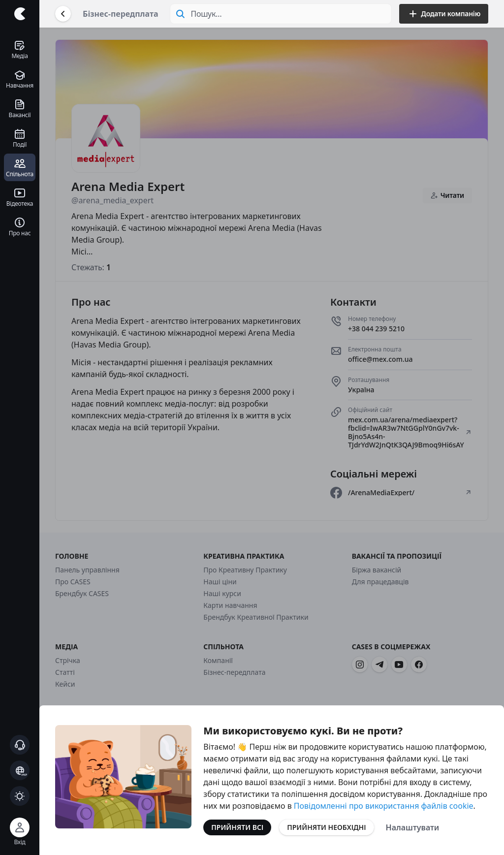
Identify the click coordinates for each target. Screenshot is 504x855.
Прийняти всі (237, 827)
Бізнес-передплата (121, 14)
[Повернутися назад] (63, 14)
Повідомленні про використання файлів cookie (384, 806)
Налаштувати (413, 827)
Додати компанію (444, 14)
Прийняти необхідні (326, 827)
